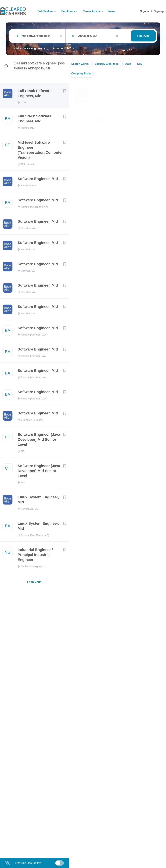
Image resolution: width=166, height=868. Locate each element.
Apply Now (105, 120)
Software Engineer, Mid (38, 180)
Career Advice (92, 11)
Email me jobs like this (28, 863)
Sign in (144, 11)
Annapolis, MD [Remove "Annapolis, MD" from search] (62, 48)
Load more (34, 583)
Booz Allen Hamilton (109, 109)
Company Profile (85, 854)
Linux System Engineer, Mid (38, 501)
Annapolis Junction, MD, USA (91, 135)
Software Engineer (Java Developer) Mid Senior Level (39, 440)
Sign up (159, 11)
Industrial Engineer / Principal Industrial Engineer (35, 556)
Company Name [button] (81, 74)
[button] (159, 120)
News (112, 11)
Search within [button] (80, 64)
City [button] (140, 64)
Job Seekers (46, 11)
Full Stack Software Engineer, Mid (35, 93)
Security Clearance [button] (107, 64)
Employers (68, 11)
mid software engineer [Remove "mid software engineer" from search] (28, 48)
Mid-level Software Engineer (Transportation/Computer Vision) (40, 151)
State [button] (128, 64)
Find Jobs (143, 36)
